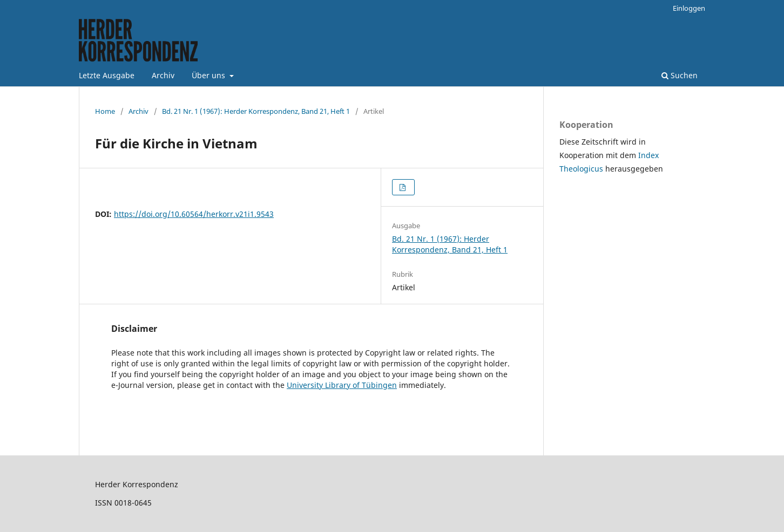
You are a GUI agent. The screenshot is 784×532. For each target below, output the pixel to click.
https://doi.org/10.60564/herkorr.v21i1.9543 (194, 214)
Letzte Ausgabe (107, 75)
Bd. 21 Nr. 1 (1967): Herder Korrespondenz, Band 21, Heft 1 (256, 111)
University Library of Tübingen (342, 385)
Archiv (163, 75)
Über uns (209, 75)
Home (105, 111)
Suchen (680, 75)
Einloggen (689, 8)
